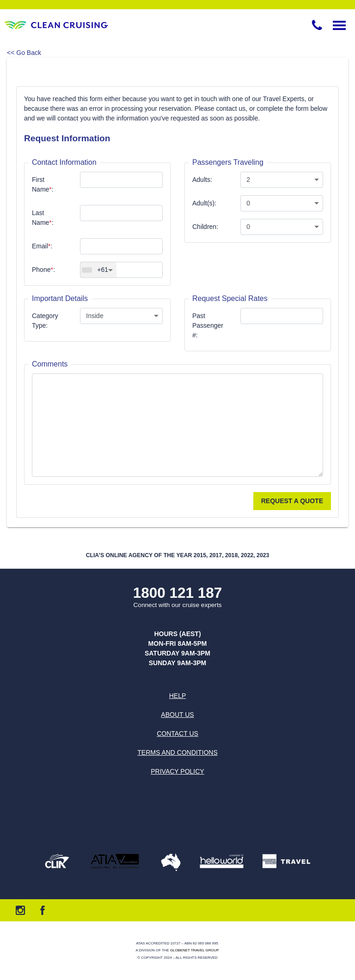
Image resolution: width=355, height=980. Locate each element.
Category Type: (45, 321)
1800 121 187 (178, 593)
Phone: (43, 270)
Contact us (177, 733)
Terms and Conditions (177, 752)
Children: (205, 227)
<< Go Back (24, 53)
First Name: (43, 184)
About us (177, 715)
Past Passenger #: (208, 325)
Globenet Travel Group (194, 950)
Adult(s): (204, 203)
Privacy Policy (177, 771)
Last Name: (43, 218)
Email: (42, 246)
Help (178, 696)
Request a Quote (292, 501)
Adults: (202, 180)
